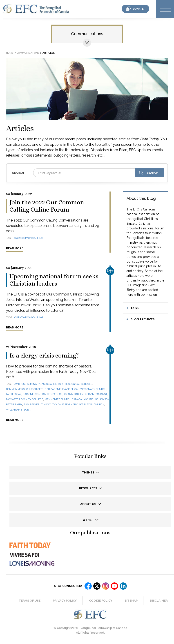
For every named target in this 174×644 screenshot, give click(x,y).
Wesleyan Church (92, 405)
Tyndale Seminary (65, 405)
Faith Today (14, 394)
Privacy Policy (65, 601)
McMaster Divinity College (25, 399)
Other (88, 520)
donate (138, 9)
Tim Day (46, 405)
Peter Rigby (14, 405)
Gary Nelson (32, 394)
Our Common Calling (29, 238)
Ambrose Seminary (27, 384)
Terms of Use (30, 601)
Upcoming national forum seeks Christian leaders (54, 280)
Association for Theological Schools (67, 384)
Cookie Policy (101, 601)
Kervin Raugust (96, 394)
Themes (88, 472)
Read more (15, 248)
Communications (87, 34)
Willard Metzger (18, 410)
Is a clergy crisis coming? (44, 355)
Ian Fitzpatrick (52, 394)
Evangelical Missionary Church (84, 389)
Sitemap (131, 601)
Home (10, 53)
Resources (88, 488)
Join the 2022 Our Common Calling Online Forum (47, 206)
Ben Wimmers (15, 389)
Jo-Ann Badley (74, 394)
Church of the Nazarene (43, 389)
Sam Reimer (32, 405)
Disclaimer (159, 601)
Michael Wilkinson (96, 399)
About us (88, 504)
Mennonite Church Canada (63, 399)
